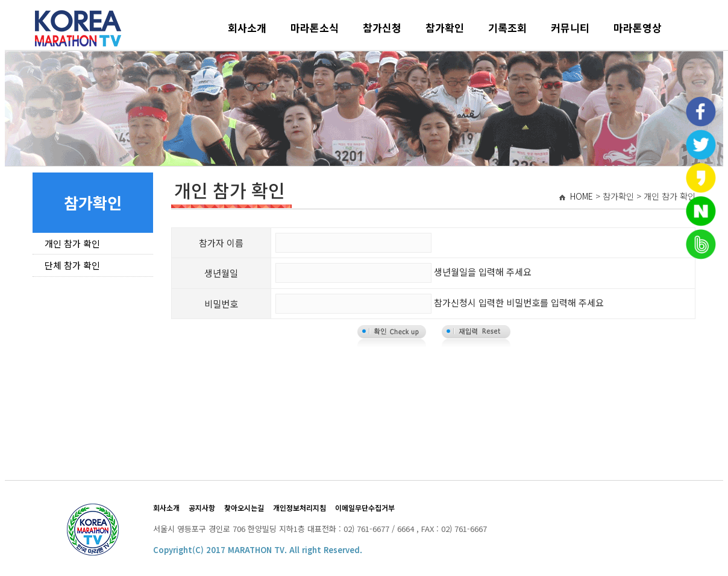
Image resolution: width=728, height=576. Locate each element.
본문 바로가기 (5, 5)
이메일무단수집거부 (365, 508)
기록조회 (507, 27)
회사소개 (247, 27)
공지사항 (202, 508)
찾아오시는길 (244, 508)
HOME (582, 196)
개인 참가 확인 (72, 243)
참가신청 (382, 27)
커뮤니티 (570, 27)
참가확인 (445, 27)
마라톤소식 (315, 27)
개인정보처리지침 (300, 508)
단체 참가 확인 (72, 265)
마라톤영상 (638, 27)
